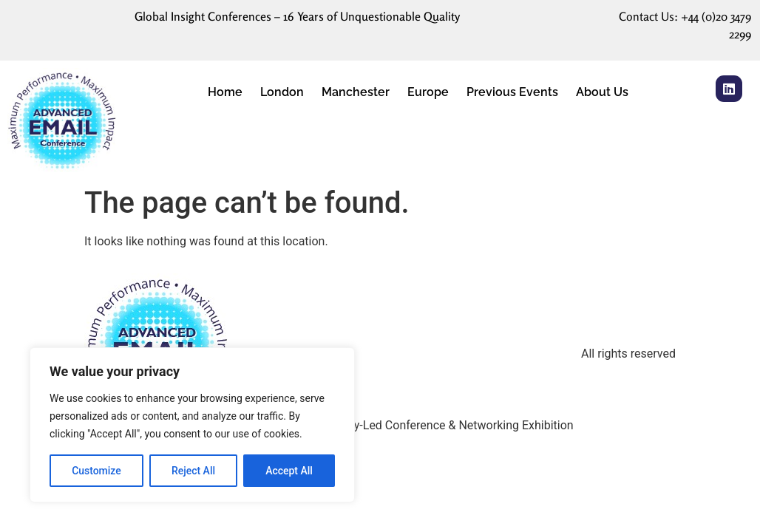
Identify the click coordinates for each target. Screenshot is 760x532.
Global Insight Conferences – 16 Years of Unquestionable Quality (297, 16)
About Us (602, 92)
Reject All (193, 471)
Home (225, 92)
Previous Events (512, 92)
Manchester (356, 92)
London (282, 92)
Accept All (289, 471)
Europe (428, 92)
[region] (192, 425)
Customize (96, 471)
